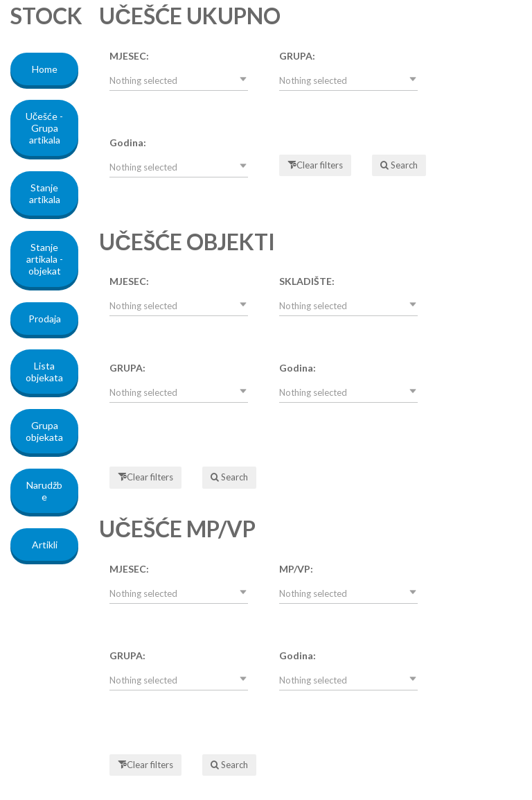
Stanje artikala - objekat (45, 259)
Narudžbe (44, 491)
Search (403, 165)
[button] (179, 80)
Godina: (128, 142)
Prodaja (45, 319)
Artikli (45, 545)
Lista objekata (44, 372)
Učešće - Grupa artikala (44, 128)
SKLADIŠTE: (307, 281)
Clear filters (320, 165)
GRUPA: (297, 56)
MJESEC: (129, 56)
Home (45, 69)
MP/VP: (296, 569)
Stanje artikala (45, 193)
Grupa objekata (44, 431)
